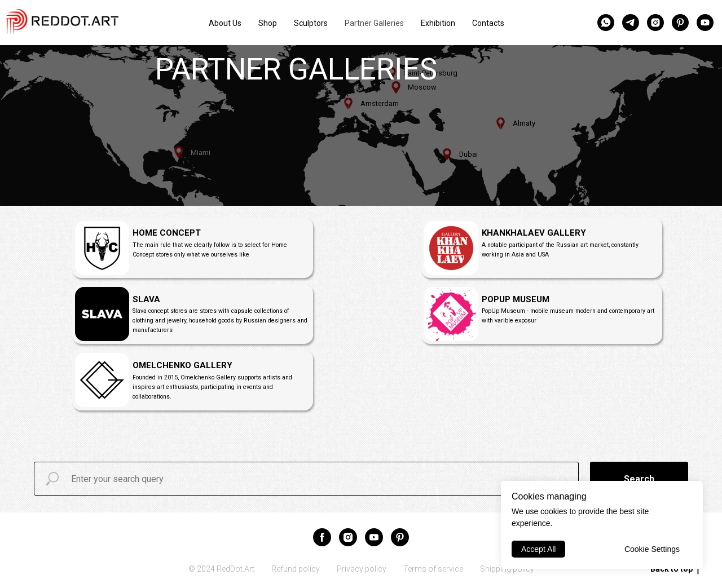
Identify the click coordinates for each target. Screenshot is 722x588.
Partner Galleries (374, 23)
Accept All (538, 549)
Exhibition (438, 23)
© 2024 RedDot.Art (221, 569)
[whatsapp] (606, 23)
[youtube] (705, 23)
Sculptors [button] (311, 23)
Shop (268, 23)
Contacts (488, 23)
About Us (225, 23)
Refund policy (296, 569)
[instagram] (655, 23)
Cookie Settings (652, 549)
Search (639, 479)
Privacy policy (362, 569)
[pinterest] (680, 23)
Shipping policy (507, 569)
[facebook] (322, 537)
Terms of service (433, 569)
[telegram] (631, 23)
